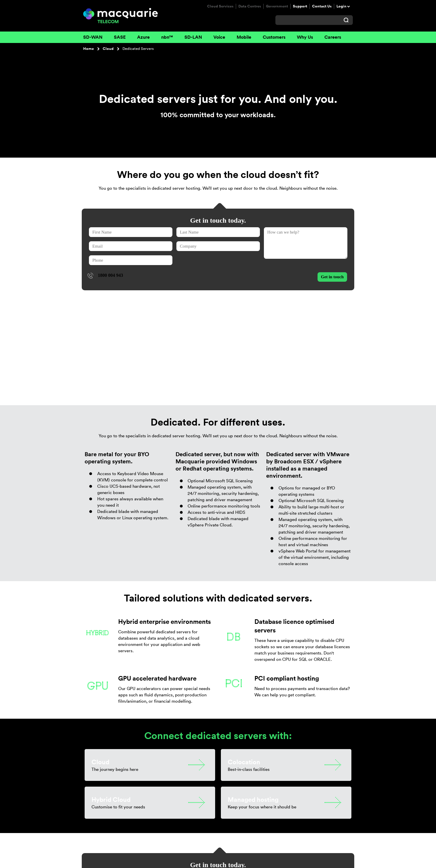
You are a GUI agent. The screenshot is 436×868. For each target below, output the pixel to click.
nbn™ (167, 37)
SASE (120, 37)
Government (277, 6)
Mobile (244, 37)
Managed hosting (253, 698)
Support (300, 6)
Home (88, 49)
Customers (274, 37)
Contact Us (322, 6)
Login (341, 6)
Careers (333, 37)
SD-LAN (193, 37)
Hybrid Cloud (111, 698)
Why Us (305, 37)
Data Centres (250, 6)
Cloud (108, 49)
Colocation (244, 660)
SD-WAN (93, 37)
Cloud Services (220, 6)
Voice (219, 37)
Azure (143, 37)
